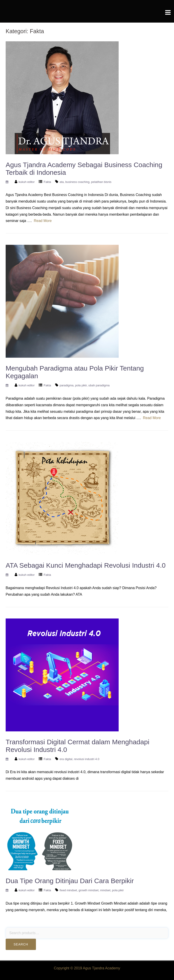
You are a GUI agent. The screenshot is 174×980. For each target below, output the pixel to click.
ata (62, 182)
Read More (43, 221)
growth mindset (89, 890)
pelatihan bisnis (101, 182)
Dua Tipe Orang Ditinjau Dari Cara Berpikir (70, 881)
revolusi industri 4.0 (87, 759)
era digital (66, 759)
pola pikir (81, 385)
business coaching (77, 182)
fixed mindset (68, 890)
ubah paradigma (99, 385)
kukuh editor (27, 182)
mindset (105, 890)
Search (21, 944)
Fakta (47, 182)
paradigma (67, 385)
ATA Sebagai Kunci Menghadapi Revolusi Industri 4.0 (86, 565)
